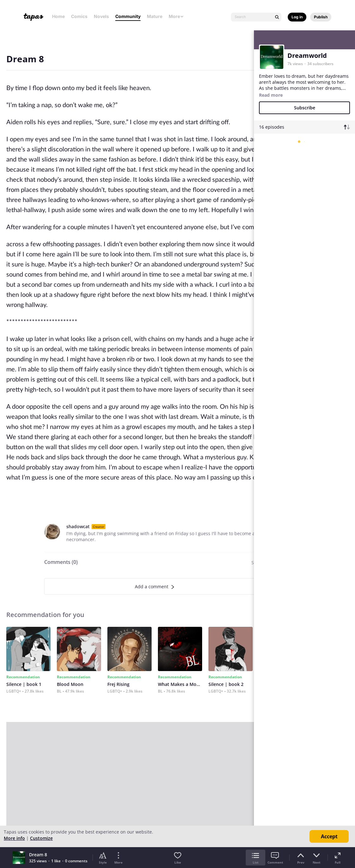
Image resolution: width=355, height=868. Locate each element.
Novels (101, 16)
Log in (297, 17)
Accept (329, 836)
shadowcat (78, 526)
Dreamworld (307, 55)
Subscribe (305, 108)
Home (58, 16)
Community (128, 16)
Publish (321, 17)
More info (14, 838)
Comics (79, 16)
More (176, 16)
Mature (155, 16)
